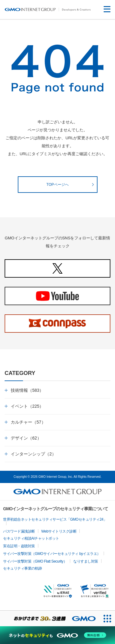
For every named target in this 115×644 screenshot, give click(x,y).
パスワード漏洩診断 (19, 531)
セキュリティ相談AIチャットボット (31, 538)
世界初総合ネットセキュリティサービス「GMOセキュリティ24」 (55, 519)
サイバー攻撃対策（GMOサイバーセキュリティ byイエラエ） (52, 554)
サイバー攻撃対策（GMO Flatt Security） (35, 561)
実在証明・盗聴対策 (19, 546)
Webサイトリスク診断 (59, 531)
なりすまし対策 (86, 561)
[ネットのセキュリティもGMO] (57, 635)
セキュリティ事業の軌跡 (23, 568)
